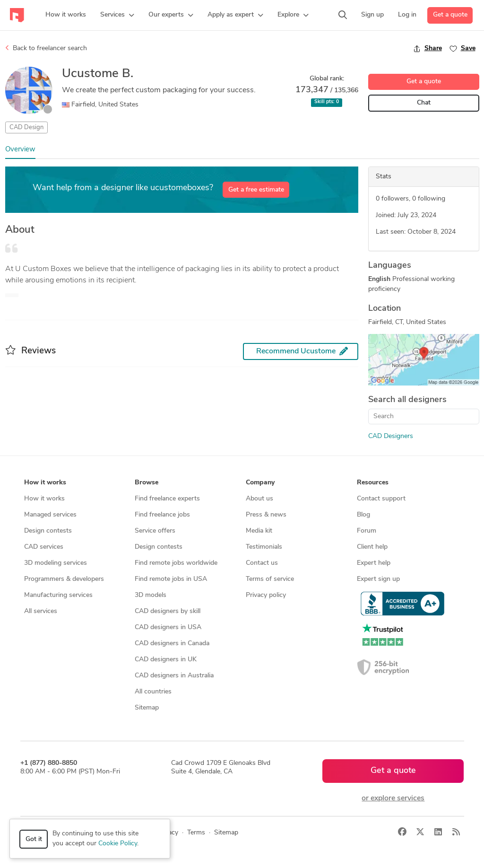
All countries (153, 692)
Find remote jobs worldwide (176, 563)
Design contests (48, 531)
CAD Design (26, 127)
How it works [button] (45, 483)
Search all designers (407, 400)
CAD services (44, 547)
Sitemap (147, 708)
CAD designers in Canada (172, 644)
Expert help (374, 563)
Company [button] (260, 483)
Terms (196, 833)
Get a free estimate (256, 190)
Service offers (155, 531)
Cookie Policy (118, 844)
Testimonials (264, 547)
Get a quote (450, 15)
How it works (44, 499)
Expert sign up (378, 579)
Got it (34, 839)
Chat (424, 103)
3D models (151, 595)
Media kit (259, 531)
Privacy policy (266, 595)
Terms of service (270, 579)
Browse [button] (147, 483)
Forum (367, 531)
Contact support (381, 499)
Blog (363, 515)
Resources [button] (373, 483)
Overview (20, 150)
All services (41, 611)
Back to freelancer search (46, 48)
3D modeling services (56, 563)
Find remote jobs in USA (171, 579)
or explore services (393, 798)
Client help (372, 547)
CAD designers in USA (168, 627)
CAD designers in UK (166, 660)
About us (259, 499)
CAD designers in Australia (174, 676)
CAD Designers (391, 436)
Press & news (266, 515)
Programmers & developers (64, 579)
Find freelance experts (167, 499)
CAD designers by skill (168, 611)
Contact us (262, 563)
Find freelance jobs (162, 515)
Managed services (50, 515)
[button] (117, 15)
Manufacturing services (58, 595)
